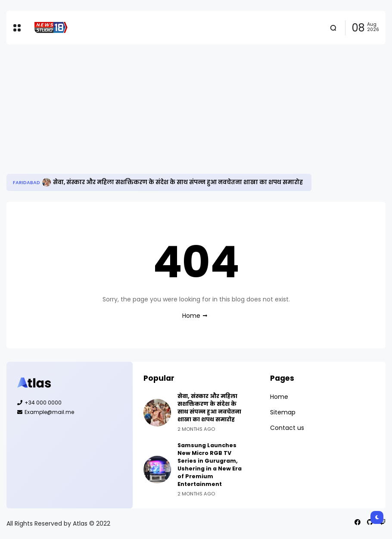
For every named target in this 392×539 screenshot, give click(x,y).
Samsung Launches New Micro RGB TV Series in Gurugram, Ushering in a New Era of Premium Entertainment (210, 465)
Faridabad (26, 182)
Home (191, 316)
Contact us (287, 428)
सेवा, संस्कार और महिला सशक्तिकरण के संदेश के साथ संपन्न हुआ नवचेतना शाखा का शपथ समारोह (178, 182)
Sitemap (283, 412)
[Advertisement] (196, 109)
